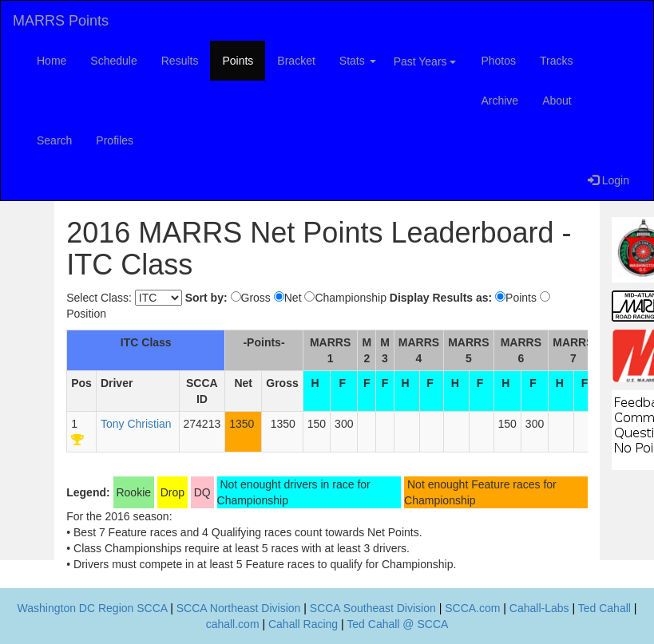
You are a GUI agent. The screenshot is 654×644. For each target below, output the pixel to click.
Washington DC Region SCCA (93, 608)
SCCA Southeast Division (373, 608)
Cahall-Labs (539, 608)
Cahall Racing (303, 624)
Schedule (113, 61)
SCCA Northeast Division (239, 608)
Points (238, 61)
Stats (358, 61)
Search (54, 140)
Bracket (296, 61)
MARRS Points (61, 21)
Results (180, 61)
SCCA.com (472, 608)
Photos (498, 61)
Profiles (115, 140)
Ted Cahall (604, 608)
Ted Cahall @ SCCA (397, 624)
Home (52, 61)
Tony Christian (136, 424)
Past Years (425, 61)
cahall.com (233, 624)
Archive (499, 101)
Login (608, 180)
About (557, 101)
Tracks (556, 61)
